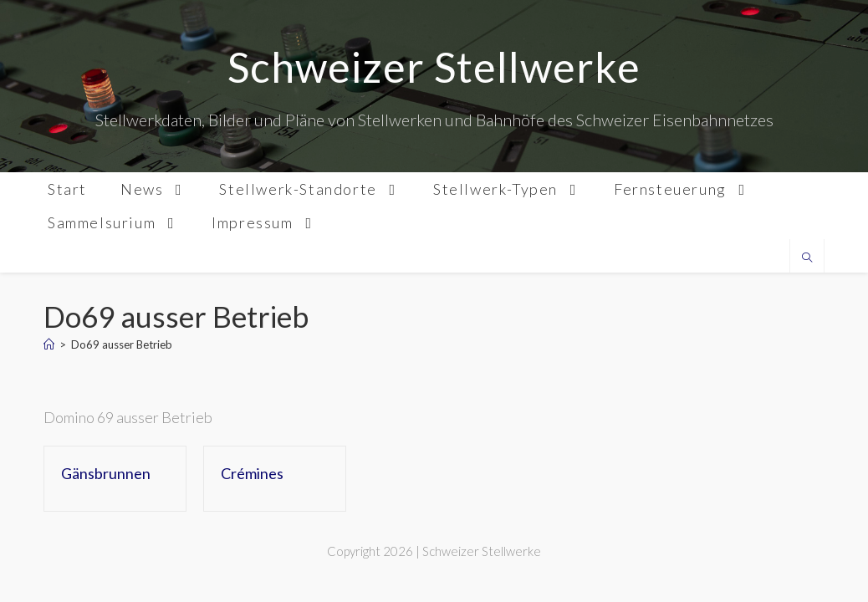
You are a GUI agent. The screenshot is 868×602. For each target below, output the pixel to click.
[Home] (49, 344)
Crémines (252, 473)
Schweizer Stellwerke (434, 67)
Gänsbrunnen (106, 473)
